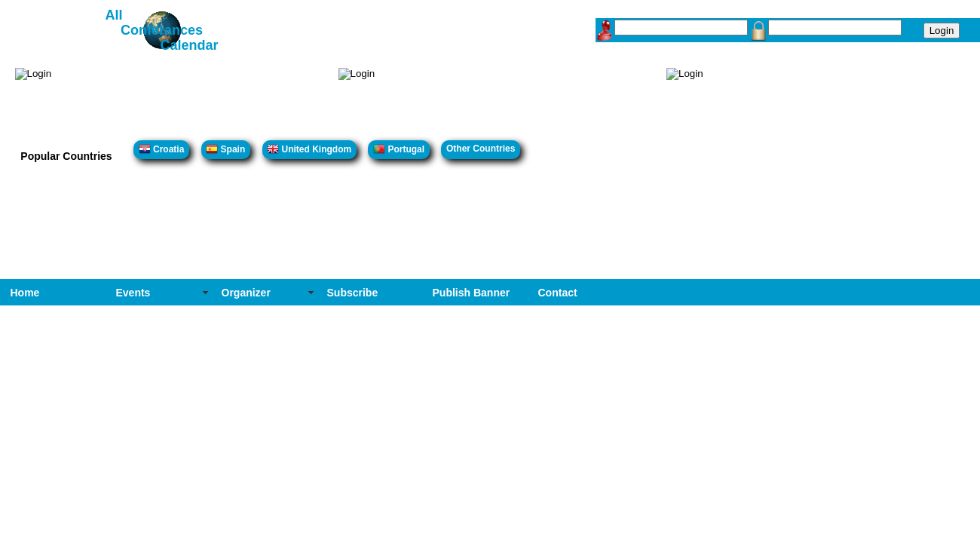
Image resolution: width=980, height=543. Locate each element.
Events (133, 293)
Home (25, 293)
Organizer (246, 293)
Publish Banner (472, 293)
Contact (558, 293)
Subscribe (353, 293)
